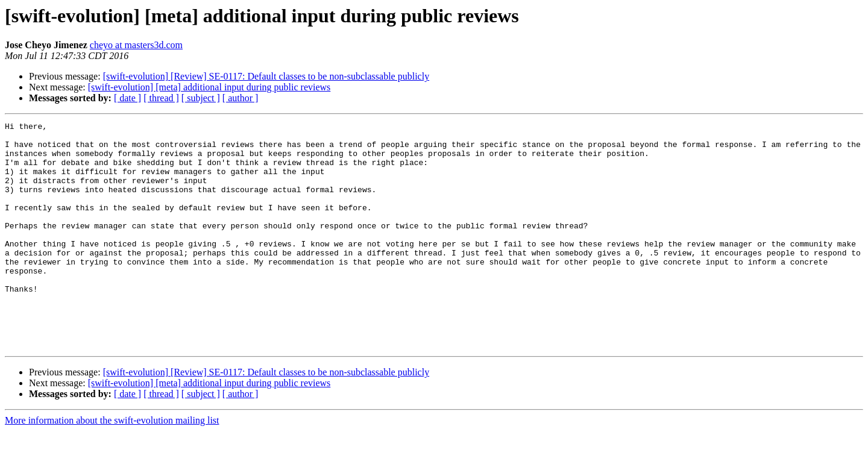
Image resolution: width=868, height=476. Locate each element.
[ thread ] (161, 98)
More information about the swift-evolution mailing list (112, 465)
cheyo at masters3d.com (136, 45)
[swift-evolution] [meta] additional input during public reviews (209, 87)
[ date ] (127, 98)
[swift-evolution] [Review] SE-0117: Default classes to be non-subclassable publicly (266, 76)
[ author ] (241, 98)
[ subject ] (201, 98)
